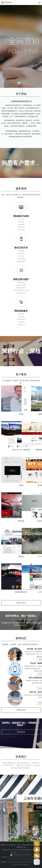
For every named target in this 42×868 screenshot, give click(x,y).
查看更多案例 (21, 603)
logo (7, 2)
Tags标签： (4, 857)
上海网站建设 (16, 865)
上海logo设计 (26, 865)
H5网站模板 (29, 862)
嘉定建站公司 (11, 862)
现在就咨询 (21, 732)
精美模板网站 (21, 862)
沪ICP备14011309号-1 (24, 852)
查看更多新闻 (21, 710)
